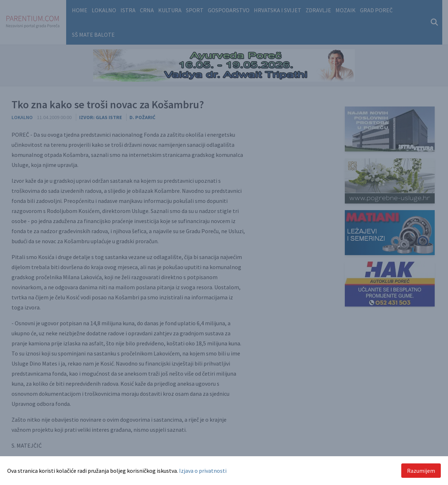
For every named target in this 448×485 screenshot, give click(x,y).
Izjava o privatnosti (203, 471)
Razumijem (421, 471)
